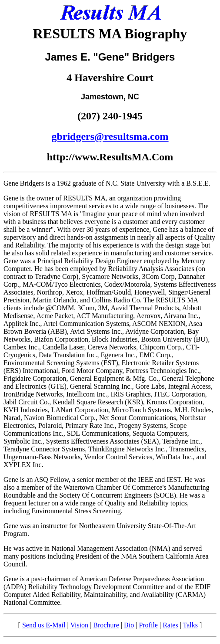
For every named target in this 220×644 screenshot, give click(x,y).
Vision (79, 625)
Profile (148, 625)
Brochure (106, 625)
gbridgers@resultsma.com (110, 136)
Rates (170, 625)
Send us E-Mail (44, 625)
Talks (190, 625)
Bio (129, 625)
